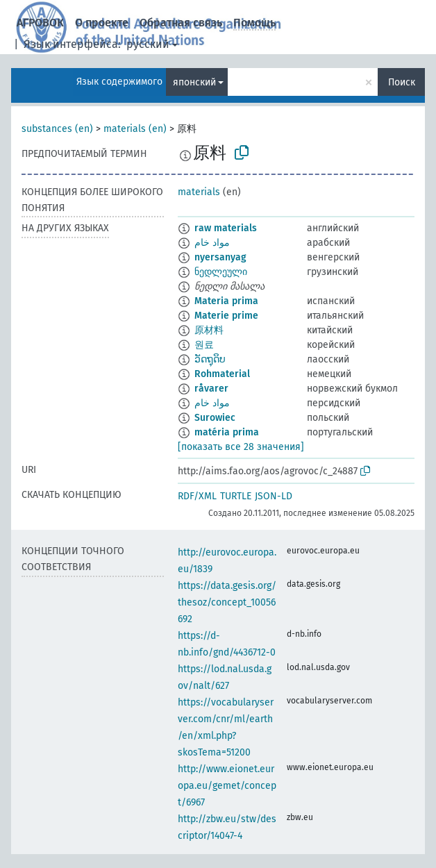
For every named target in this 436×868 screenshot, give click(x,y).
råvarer (211, 389)
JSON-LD (274, 496)
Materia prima (226, 301)
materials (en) (135, 129)
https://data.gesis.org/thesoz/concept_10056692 (227, 602)
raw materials (226, 228)
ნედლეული (221, 272)
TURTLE (236, 496)
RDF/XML (197, 496)
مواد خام (212, 243)
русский (148, 44)
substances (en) (57, 129)
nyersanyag (220, 257)
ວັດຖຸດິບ (210, 359)
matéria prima (227, 432)
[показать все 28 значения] (241, 447)
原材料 (209, 330)
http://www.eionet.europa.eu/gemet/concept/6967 (227, 786)
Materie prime (226, 316)
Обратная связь (181, 23)
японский (194, 82)
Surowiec (215, 418)
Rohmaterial (222, 374)
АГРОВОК (40, 23)
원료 (204, 345)
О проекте (102, 23)
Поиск (402, 82)
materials (199, 192)
